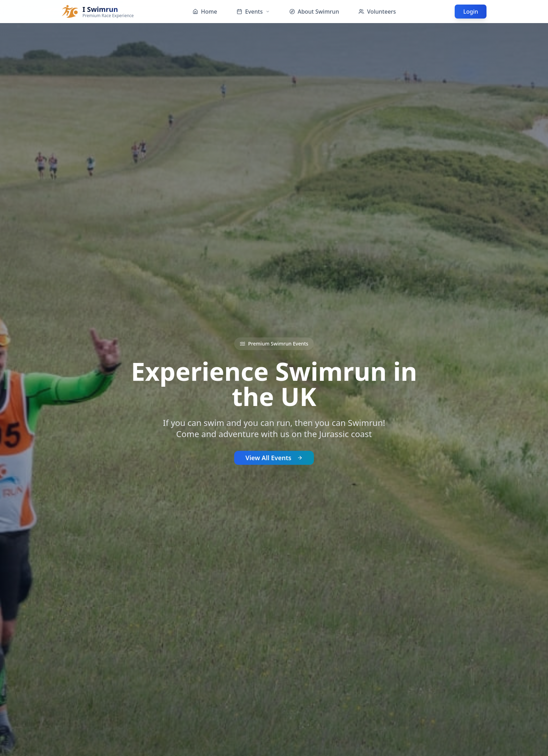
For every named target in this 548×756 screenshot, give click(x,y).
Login (471, 12)
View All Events (274, 459)
